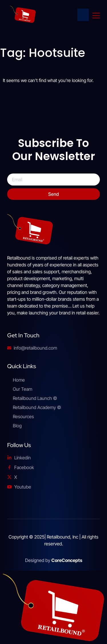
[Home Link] (84, 15)
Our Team (23, 389)
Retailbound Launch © (35, 398)
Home (19, 380)
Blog (17, 426)
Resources (23, 416)
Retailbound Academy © (37, 407)
